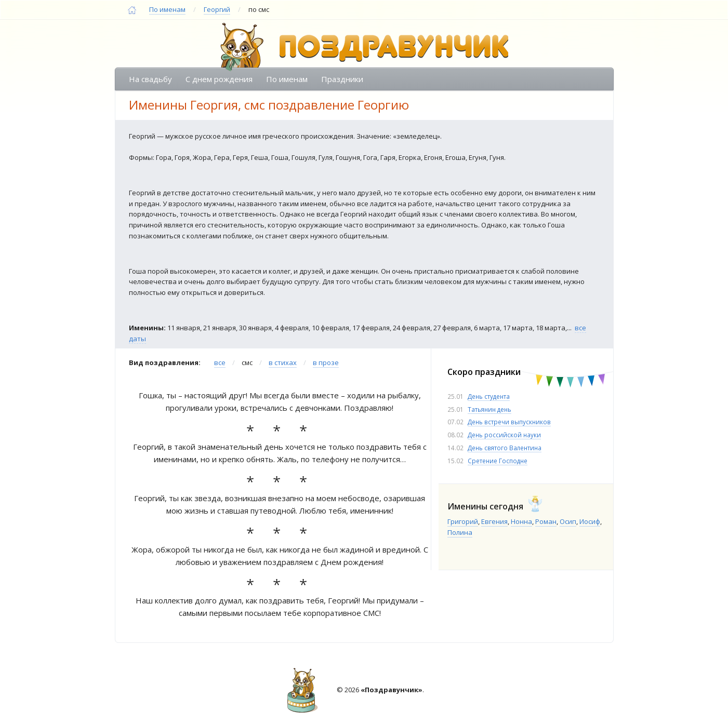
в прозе (326, 362)
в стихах (283, 362)
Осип (568, 521)
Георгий (217, 9)
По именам (167, 9)
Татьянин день (489, 409)
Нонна (521, 521)
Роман (546, 521)
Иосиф (590, 521)
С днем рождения (219, 79)
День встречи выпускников (509, 422)
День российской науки (504, 435)
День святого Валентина (505, 448)
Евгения (494, 521)
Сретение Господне (498, 461)
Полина (460, 532)
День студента (489, 396)
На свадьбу (150, 79)
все (220, 362)
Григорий (463, 521)
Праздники (342, 79)
